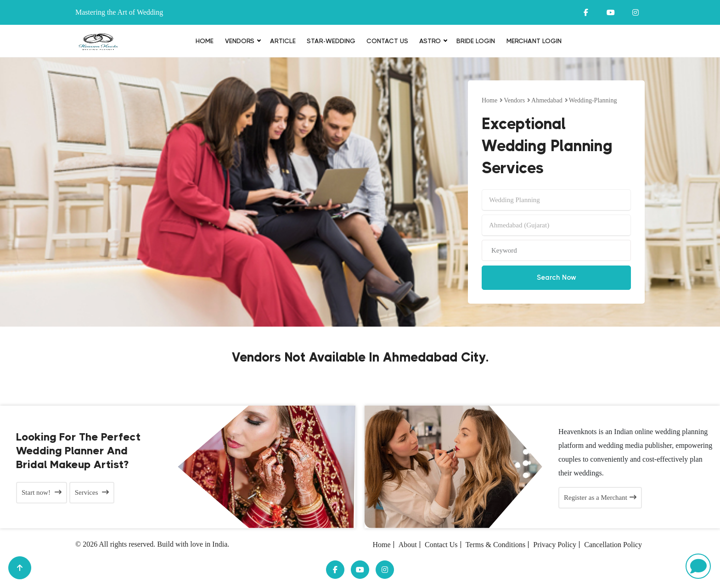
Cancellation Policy (613, 545)
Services (92, 492)
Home (205, 41)
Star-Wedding (331, 41)
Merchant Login (534, 41)
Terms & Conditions (495, 545)
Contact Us (387, 41)
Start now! (42, 492)
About (408, 545)
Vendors (240, 41)
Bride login (476, 41)
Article (283, 41)
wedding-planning (593, 100)
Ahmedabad (547, 100)
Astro (430, 41)
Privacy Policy (555, 545)
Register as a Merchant (600, 498)
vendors (514, 100)
